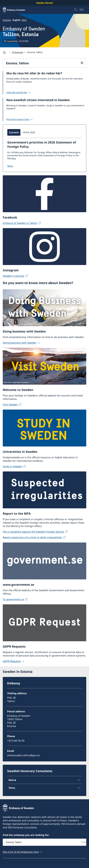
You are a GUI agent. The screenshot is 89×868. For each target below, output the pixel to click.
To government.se (13, 599)
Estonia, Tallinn (17, 63)
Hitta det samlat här (17, 92)
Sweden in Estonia (13, 276)
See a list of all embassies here (21, 852)
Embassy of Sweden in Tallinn (20, 223)
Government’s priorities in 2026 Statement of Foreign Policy (42, 144)
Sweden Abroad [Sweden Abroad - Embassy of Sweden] (44, 3)
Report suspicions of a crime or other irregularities (32, 537)
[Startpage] (6, 52)
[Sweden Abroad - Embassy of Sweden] (17, 10)
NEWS (10, 166)
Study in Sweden (12, 466)
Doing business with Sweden (20, 343)
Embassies (18, 52)
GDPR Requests (12, 661)
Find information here (18, 119)
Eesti (24, 20)
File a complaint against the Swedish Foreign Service (33, 532)
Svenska (7, 20)
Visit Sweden (10, 405)
